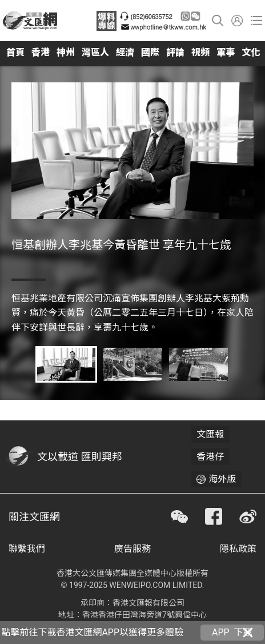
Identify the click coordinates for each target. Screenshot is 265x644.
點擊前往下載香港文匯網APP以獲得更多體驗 (92, 632)
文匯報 (210, 434)
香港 (41, 52)
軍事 (226, 52)
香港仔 (210, 457)
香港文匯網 (30, 21)
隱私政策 (238, 549)
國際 (150, 52)
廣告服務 (132, 549)
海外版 (222, 479)
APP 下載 (232, 632)
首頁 (15, 52)
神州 (66, 52)
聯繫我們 (27, 549)
